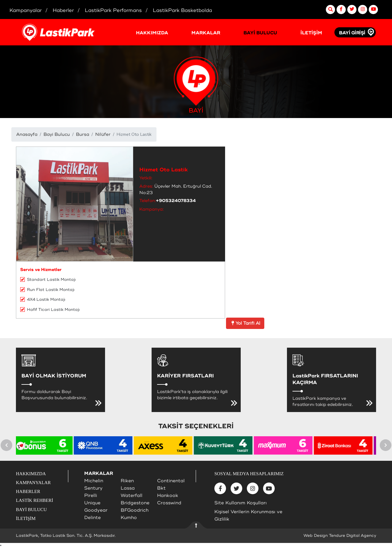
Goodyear (96, 510)
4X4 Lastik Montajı (43, 300)
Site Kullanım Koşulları (241, 503)
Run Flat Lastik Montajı (47, 290)
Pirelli (91, 496)
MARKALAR (206, 33)
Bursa (83, 134)
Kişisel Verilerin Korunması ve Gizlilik (248, 516)
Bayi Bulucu (57, 134)
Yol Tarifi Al (245, 323)
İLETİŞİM (311, 33)
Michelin (94, 481)
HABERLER (28, 491)
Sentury (93, 488)
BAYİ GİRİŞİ (352, 33)
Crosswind (169, 503)
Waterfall (132, 496)
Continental (171, 481)
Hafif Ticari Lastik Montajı (50, 310)
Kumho (129, 518)
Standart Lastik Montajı (48, 280)
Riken (127, 481)
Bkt (161, 488)
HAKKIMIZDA (152, 33)
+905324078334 (176, 201)
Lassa (128, 488)
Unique (92, 503)
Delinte (92, 518)
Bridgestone (135, 503)
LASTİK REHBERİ (34, 500)
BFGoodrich (135, 510)
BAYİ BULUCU (260, 33)
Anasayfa (27, 134)
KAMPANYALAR (33, 483)
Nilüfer (103, 134)
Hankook (168, 496)
